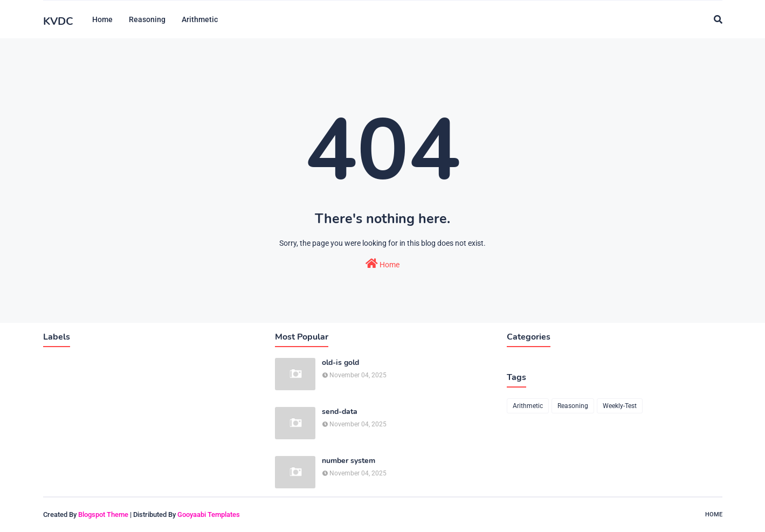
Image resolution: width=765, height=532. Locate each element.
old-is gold (340, 363)
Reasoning (573, 406)
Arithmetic (528, 406)
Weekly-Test (620, 406)
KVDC (58, 21)
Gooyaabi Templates (209, 514)
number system (349, 461)
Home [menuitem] (102, 19)
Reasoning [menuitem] (147, 19)
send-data (340, 412)
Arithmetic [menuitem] (200, 19)
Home (382, 264)
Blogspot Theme (103, 514)
